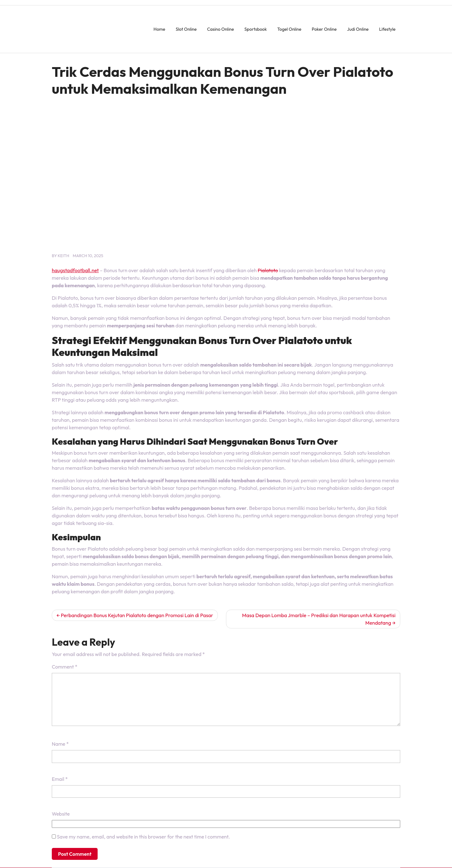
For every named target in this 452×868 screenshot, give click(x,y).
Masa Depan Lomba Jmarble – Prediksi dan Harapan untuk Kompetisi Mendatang (319, 619)
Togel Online (289, 29)
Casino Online (221, 29)
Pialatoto (268, 270)
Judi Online (358, 29)
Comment (65, 667)
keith (64, 256)
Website (61, 814)
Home (159, 29)
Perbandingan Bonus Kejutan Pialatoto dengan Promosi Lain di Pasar (137, 615)
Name (60, 744)
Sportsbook (256, 29)
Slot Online (186, 29)
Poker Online (324, 29)
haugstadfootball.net (75, 270)
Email (60, 779)
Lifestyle (387, 29)
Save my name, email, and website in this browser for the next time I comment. (143, 837)
